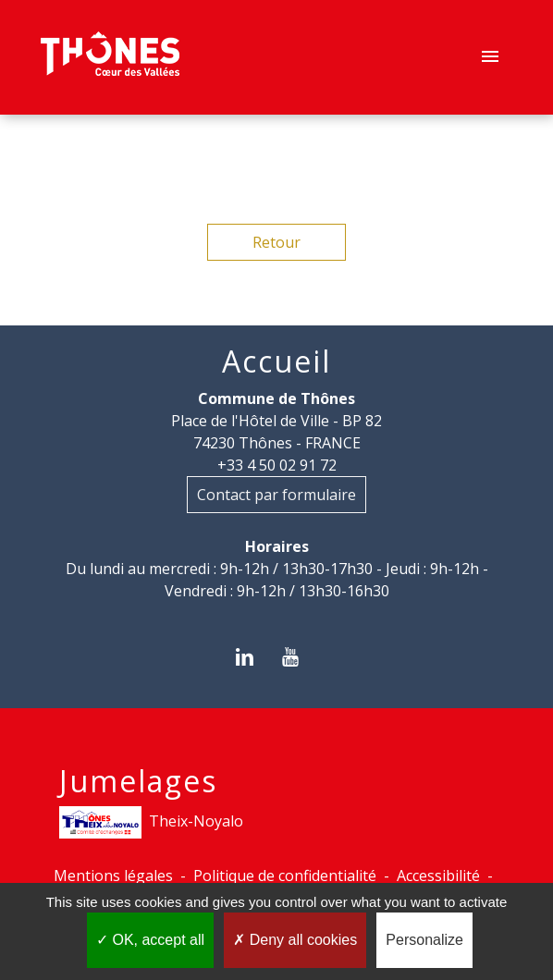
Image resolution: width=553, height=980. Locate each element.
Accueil (276, 361)
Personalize (424, 940)
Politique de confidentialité (285, 876)
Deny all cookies (295, 940)
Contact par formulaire (276, 495)
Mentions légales (113, 876)
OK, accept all (150, 940)
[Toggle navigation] (490, 57)
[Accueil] (110, 57)
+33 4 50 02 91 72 (277, 465)
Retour (276, 242)
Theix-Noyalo (151, 822)
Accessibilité (438, 876)
